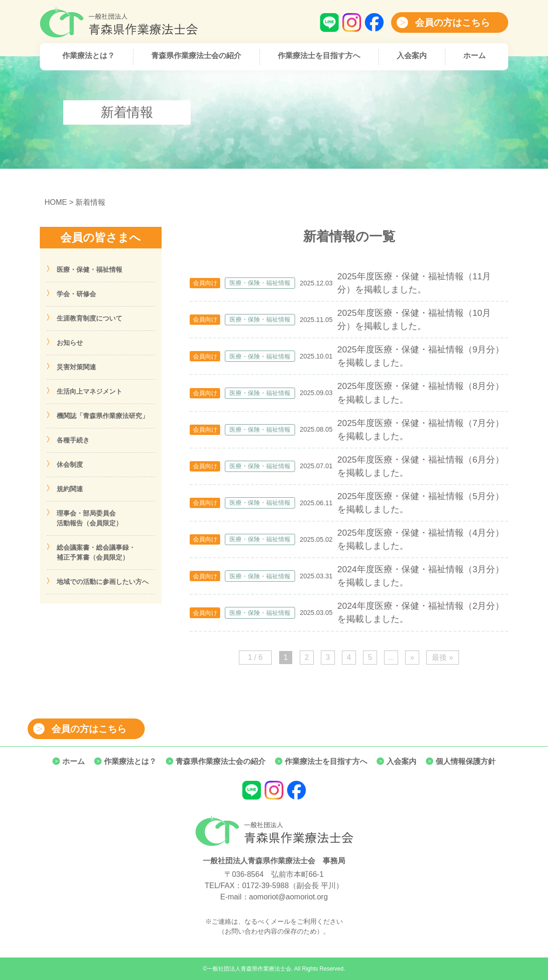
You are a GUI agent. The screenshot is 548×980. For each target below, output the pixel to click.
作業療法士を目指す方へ (319, 56)
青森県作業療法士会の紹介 (196, 56)
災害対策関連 (76, 367)
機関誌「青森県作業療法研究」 (103, 416)
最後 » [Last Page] (442, 657)
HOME (56, 202)
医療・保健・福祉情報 (89, 269)
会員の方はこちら (452, 22)
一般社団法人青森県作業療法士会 (249, 969)
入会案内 (412, 56)
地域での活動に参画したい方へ (103, 582)
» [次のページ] (412, 657)
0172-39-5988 (266, 886)
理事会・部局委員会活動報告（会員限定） (89, 518)
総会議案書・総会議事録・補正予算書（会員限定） (96, 552)
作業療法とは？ (89, 56)
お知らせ (70, 343)
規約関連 (70, 489)
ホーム (474, 56)
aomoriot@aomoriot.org (289, 897)
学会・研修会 (76, 294)
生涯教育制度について (89, 318)
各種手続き (73, 440)
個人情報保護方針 (466, 761)
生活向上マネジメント (89, 391)
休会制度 (70, 464)
